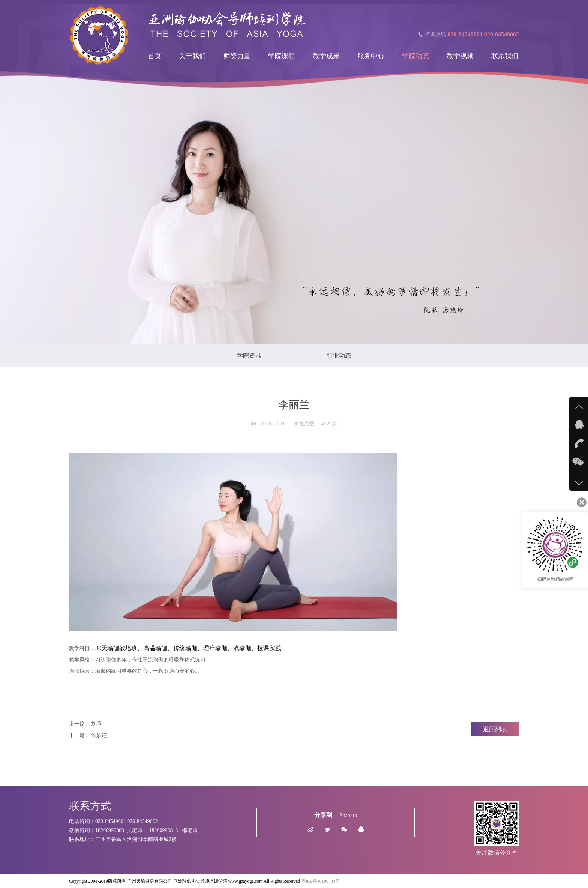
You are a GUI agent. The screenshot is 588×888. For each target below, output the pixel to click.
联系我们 (505, 56)
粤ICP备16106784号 (320, 881)
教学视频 (460, 56)
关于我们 (192, 56)
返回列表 (495, 729)
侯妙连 (99, 735)
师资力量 (237, 56)
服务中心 (371, 56)
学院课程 (282, 56)
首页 (154, 56)
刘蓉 (96, 724)
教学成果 (326, 56)
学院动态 (415, 56)
